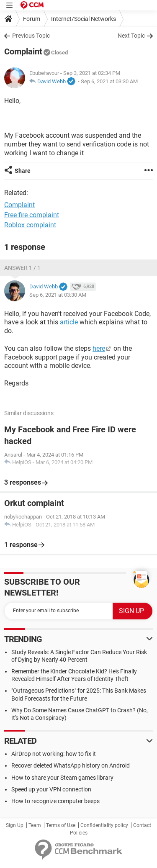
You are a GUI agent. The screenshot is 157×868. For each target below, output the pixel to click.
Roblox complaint (30, 225)
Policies (79, 833)
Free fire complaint (32, 215)
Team (35, 825)
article (69, 322)
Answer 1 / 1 (22, 268)
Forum (32, 19)
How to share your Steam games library (62, 778)
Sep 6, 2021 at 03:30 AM (109, 81)
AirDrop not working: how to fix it (54, 754)
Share (23, 171)
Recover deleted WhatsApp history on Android (71, 765)
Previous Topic (31, 36)
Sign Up (15, 825)
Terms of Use (61, 825)
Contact (142, 825)
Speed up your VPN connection (51, 789)
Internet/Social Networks (84, 19)
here (99, 348)
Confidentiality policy (104, 825)
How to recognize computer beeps (55, 801)
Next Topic (131, 36)
